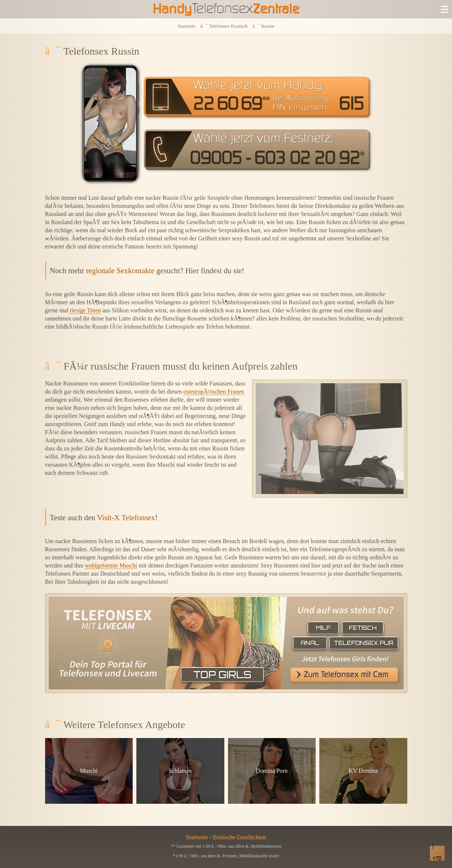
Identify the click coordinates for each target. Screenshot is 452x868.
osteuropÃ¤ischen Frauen (214, 392)
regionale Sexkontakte (120, 270)
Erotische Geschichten (239, 837)
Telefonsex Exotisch (228, 26)
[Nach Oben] (437, 853)
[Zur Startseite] (226, 9)
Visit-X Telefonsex (126, 517)
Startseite (187, 26)
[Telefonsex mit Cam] (226, 643)
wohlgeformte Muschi (111, 565)
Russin (268, 26)
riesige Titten (85, 310)
